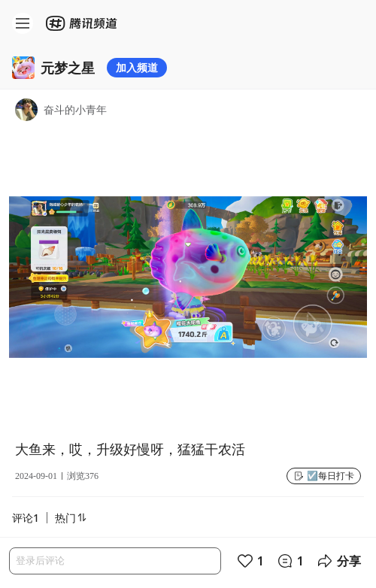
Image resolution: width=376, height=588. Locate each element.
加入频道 (137, 67)
